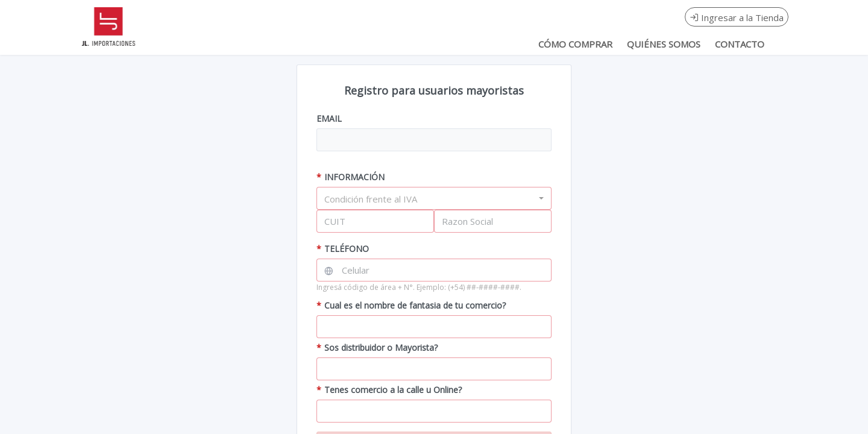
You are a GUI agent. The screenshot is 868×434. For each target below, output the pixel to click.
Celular (356, 270)
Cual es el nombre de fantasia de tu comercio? (411, 305)
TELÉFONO (343, 249)
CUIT (335, 221)
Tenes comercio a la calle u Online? (389, 390)
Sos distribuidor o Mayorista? (377, 348)
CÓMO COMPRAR (575, 44)
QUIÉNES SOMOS (664, 44)
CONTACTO (740, 44)
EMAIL (329, 118)
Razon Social (467, 221)
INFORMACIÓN (351, 177)
